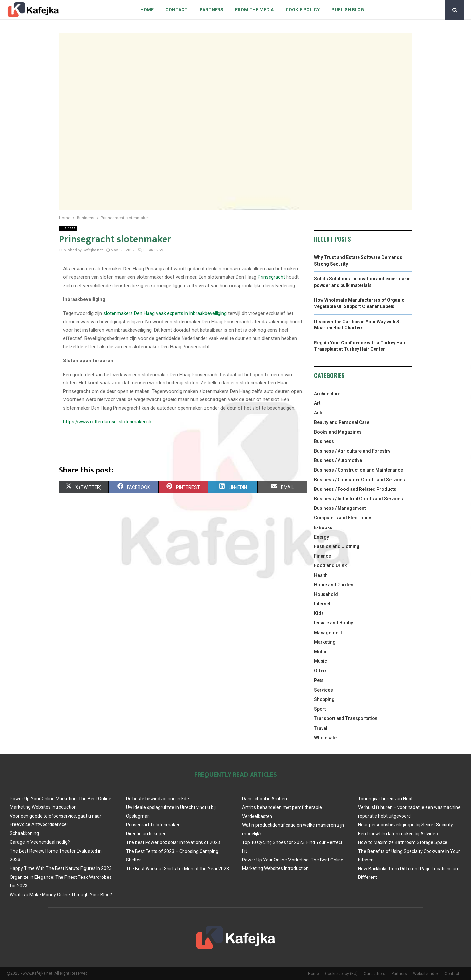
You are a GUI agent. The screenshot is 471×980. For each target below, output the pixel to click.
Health (321, 575)
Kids (319, 613)
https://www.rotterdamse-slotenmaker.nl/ (107, 422)
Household (326, 594)
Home (147, 10)
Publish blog (348, 10)
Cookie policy (303, 10)
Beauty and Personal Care (342, 422)
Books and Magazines (338, 432)
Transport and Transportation (346, 718)
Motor (321, 652)
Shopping (324, 699)
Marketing (325, 642)
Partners (211, 10)
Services (323, 690)
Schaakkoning (24, 833)
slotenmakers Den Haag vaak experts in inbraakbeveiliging (165, 313)
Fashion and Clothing (337, 546)
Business (68, 228)
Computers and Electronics (343, 518)
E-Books (323, 527)
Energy (322, 537)
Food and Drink (330, 565)
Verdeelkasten (257, 816)
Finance (323, 556)
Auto (319, 413)
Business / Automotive (338, 460)
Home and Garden (334, 585)
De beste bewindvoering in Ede (157, 799)
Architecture (327, 394)
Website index (426, 974)
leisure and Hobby (333, 623)
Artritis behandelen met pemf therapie (282, 807)
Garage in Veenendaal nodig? (40, 842)
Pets (319, 680)
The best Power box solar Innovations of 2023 (173, 842)
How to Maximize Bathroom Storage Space (403, 842)
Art (317, 403)
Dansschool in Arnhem (265, 799)
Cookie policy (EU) (341, 974)
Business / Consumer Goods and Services (359, 480)
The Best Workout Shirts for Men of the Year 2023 (177, 869)
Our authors (375, 974)
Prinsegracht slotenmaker (153, 825)
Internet (322, 604)
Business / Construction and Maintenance (358, 470)
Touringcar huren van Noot (385, 799)
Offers (321, 671)
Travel (321, 728)
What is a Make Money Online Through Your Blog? (61, 895)
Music (321, 661)
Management (328, 633)
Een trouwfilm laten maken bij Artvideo (398, 834)
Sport (320, 709)
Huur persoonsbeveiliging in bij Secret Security (406, 825)
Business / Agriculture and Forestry (352, 451)
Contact (177, 10)
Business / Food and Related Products (355, 489)
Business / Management (340, 508)
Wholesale (325, 738)
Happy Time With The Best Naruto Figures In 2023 (61, 868)
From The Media (254, 10)
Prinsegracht (271, 277)
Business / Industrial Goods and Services (358, 499)
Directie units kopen (146, 834)
